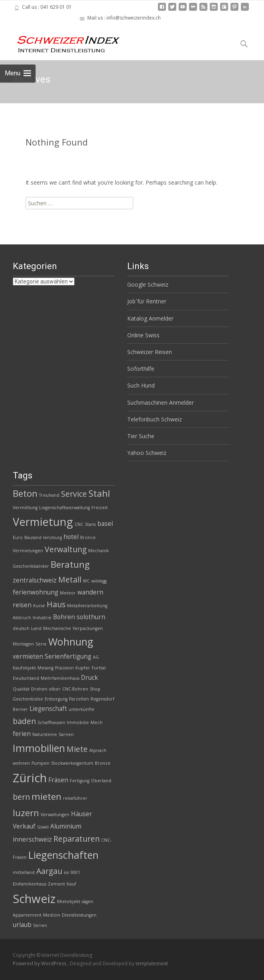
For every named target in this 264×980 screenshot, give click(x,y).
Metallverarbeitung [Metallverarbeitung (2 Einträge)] (87, 606)
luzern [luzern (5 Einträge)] (26, 813)
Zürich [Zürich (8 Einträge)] (30, 778)
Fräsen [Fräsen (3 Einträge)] (58, 780)
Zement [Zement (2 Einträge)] (56, 884)
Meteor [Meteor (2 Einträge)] (68, 593)
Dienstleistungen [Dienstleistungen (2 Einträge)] (79, 915)
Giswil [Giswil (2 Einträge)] (43, 827)
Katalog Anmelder (150, 318)
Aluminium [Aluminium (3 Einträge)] (66, 826)
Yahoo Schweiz (147, 453)
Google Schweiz (148, 284)
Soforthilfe (141, 369)
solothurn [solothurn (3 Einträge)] (91, 617)
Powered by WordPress (40, 963)
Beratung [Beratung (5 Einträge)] (70, 564)
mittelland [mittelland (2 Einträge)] (24, 872)
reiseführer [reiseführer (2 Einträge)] (75, 798)
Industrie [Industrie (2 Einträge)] (42, 618)
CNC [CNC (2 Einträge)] (79, 524)
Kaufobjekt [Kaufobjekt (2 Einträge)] (24, 668)
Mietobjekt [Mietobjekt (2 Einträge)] (69, 901)
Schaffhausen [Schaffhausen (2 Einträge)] (51, 722)
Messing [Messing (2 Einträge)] (45, 668)
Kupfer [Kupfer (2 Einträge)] (83, 668)
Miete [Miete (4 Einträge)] (77, 749)
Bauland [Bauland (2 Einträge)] (33, 537)
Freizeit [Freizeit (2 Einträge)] (99, 508)
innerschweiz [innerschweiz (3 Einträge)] (32, 839)
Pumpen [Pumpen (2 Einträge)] (40, 763)
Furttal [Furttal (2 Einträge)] (99, 668)
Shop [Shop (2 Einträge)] (95, 689)
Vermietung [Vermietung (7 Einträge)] (43, 522)
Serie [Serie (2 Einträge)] (41, 644)
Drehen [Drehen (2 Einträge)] (39, 689)
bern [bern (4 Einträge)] (21, 797)
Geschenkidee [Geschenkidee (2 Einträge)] (28, 699)
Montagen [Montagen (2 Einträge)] (23, 644)
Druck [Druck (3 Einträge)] (90, 678)
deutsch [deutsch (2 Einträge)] (21, 628)
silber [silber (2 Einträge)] (55, 689)
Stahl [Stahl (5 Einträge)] (99, 493)
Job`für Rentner (147, 301)
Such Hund (141, 385)
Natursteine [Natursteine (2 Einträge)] (45, 734)
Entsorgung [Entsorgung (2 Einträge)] (56, 699)
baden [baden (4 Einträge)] (24, 721)
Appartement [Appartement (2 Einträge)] (27, 915)
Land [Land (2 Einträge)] (36, 628)
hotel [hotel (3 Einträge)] (71, 537)
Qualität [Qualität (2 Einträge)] (21, 689)
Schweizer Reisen (150, 352)
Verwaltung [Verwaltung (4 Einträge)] (66, 549)
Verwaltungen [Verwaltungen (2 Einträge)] (55, 815)
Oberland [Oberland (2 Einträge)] (101, 781)
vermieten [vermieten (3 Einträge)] (28, 656)
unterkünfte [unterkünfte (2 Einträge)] (82, 709)
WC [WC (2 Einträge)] (86, 581)
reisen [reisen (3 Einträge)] (22, 605)
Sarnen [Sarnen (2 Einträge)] (66, 734)
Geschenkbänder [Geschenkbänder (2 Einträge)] (31, 566)
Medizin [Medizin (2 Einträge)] (52, 915)
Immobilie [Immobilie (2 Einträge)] (78, 722)
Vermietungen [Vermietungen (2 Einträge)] (28, 551)
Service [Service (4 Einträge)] (74, 494)
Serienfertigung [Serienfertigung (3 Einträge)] (68, 656)
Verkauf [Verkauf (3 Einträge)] (24, 826)
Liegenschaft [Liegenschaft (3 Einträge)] (48, 709)
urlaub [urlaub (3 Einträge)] (22, 925)
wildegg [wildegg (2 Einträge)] (99, 581)
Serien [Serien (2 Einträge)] (40, 925)
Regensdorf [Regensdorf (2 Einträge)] (102, 699)
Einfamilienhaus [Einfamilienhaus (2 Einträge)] (30, 884)
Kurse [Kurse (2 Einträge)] (39, 606)
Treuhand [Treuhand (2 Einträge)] (49, 495)
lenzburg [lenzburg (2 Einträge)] (52, 537)
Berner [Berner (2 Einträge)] (20, 709)
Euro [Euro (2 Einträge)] (18, 537)
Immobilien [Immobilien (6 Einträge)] (39, 748)
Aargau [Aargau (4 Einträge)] (49, 871)
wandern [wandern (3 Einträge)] (90, 592)
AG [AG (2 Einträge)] (96, 657)
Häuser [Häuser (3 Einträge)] (82, 814)
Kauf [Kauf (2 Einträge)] (71, 884)
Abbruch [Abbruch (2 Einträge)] (22, 618)
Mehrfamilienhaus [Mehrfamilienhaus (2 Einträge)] (60, 678)
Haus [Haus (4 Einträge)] (56, 604)
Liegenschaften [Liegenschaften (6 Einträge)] (63, 855)
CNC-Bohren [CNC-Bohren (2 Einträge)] (75, 689)
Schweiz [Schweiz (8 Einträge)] (34, 899)
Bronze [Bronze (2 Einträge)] (103, 763)
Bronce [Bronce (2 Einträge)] (88, 537)
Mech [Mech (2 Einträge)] (97, 722)
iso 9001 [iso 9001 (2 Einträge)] (72, 872)
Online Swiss (143, 335)
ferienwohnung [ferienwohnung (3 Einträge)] (35, 592)
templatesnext (152, 963)
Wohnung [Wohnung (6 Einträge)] (71, 642)
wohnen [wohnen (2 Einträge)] (21, 763)
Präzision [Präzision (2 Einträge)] (64, 668)
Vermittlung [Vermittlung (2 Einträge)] (25, 508)
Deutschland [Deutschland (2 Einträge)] (26, 678)
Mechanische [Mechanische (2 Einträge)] (57, 628)
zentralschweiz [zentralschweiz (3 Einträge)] (35, 580)
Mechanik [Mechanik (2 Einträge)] (99, 551)
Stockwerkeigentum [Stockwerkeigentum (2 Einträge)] (72, 763)
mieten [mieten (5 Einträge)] (46, 796)
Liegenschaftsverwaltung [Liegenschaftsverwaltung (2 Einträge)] (64, 508)
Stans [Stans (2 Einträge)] (90, 524)
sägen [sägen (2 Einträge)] (88, 901)
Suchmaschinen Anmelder (161, 402)
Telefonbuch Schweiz (155, 419)
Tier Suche (141, 436)
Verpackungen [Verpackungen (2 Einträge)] (88, 628)
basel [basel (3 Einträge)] (105, 524)
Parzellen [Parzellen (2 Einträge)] (79, 699)
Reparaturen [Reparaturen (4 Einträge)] (77, 839)
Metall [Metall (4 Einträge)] (70, 580)
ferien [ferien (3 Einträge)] (22, 734)
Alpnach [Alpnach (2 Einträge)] (98, 750)
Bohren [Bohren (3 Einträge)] (64, 617)
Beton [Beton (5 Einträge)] (25, 493)
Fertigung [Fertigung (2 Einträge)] (80, 781)
